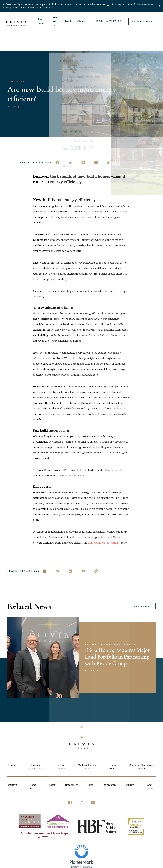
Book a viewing (110, 21)
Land (68, 21)
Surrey (130, 766)
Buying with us (54, 21)
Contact (12, 746)
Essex (52, 766)
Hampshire (72, 766)
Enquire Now (143, 21)
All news (141, 587)
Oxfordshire (110, 766)
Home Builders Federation (103, 524)
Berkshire (13, 766)
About (81, 21)
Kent (90, 766)
